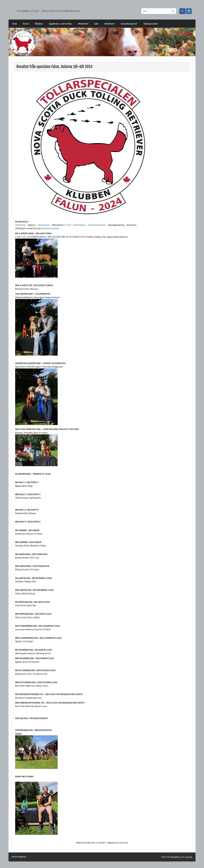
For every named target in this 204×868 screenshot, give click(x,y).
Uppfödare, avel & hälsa (60, 24)
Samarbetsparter (129, 24)
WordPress (176, 857)
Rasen (26, 24)
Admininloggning (19, 857)
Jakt (96, 24)
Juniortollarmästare (97, 225)
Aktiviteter (110, 24)
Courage (188, 857)
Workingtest (44, 225)
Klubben (39, 24)
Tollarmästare (79, 225)
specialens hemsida (50, 228)
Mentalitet (83, 24)
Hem (15, 24)
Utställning (20, 225)
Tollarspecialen (151, 24)
